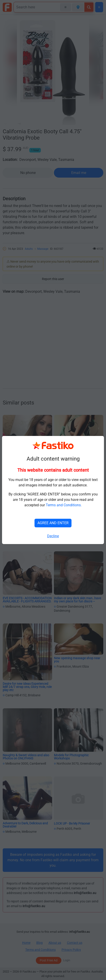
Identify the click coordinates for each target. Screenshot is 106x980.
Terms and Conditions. (64, 505)
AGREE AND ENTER (53, 523)
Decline (53, 536)
